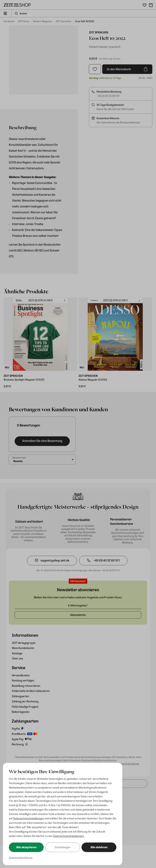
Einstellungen (63, 847)
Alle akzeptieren (26, 847)
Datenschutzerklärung (21, 857)
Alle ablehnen (99, 847)
